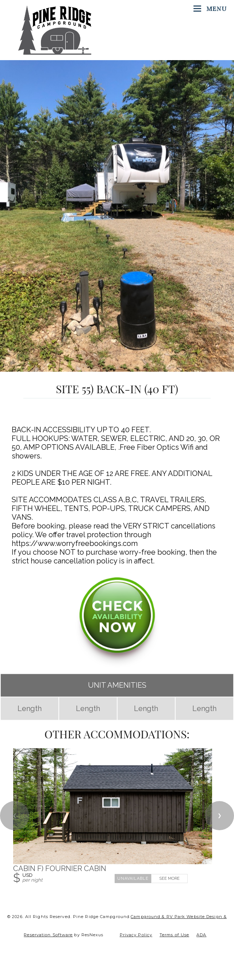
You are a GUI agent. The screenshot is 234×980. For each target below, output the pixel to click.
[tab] (117, 368)
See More (169, 879)
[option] (117, 216)
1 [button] (117, 368)
